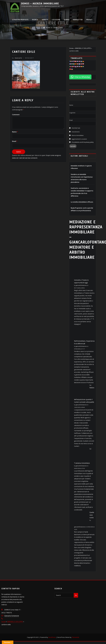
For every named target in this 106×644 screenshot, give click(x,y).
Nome (71, 105)
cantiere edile (58, 28)
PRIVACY (89, 21)
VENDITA (45, 21)
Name (15, 132)
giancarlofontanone (81, 285)
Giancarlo (17, 58)
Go (76, 595)
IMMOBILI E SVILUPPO (83, 48)
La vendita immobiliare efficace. (82, 202)
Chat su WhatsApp (82, 77)
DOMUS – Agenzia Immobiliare (40, 4)
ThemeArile (75, 637)
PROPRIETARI (75, 128)
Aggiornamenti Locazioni (78, 139)
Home (48, 28)
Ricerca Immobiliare (76, 135)
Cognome (72, 113)
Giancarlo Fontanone (12, 616)
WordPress (52, 637)
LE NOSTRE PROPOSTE (20, 21)
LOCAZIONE (56, 21)
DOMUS (67, 21)
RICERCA (35, 21)
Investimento (74, 132)
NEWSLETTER (78, 21)
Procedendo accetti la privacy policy (83, 142)
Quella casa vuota (92, 515)
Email (15, 141)
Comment (16, 115)
